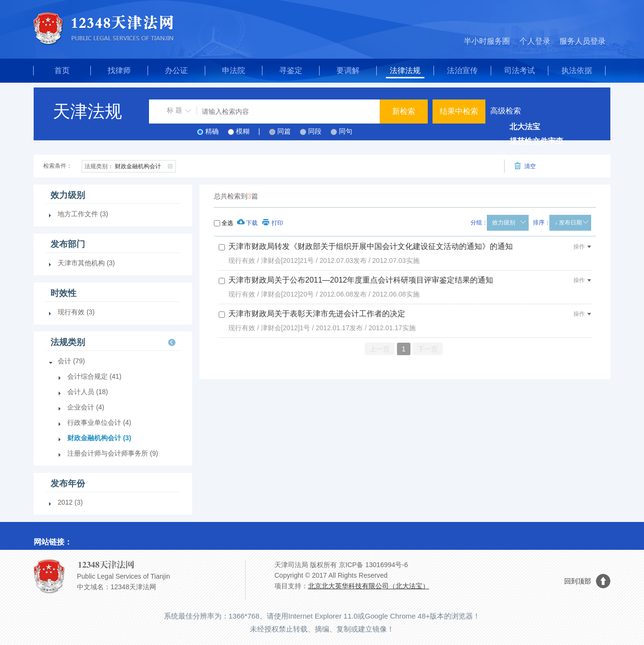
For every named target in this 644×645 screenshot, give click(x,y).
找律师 (119, 70)
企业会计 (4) (86, 407)
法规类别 (68, 342)
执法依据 (577, 70)
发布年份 (68, 484)
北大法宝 (525, 127)
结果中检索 (459, 111)
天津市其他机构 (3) (86, 263)
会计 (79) (71, 361)
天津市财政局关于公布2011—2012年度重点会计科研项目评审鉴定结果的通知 (361, 280)
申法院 (234, 70)
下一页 (428, 349)
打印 (273, 223)
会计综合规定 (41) (94, 376)
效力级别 (504, 223)
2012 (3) (70, 502)
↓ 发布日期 (568, 223)
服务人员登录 (582, 41)
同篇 (284, 131)
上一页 (380, 349)
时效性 (63, 293)
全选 (227, 223)
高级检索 (506, 111)
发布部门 (68, 244)
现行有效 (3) (76, 312)
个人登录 (535, 41)
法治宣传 (462, 70)
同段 (315, 131)
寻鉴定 (291, 70)
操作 (582, 247)
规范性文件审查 (536, 141)
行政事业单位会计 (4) (99, 422)
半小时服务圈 (487, 41)
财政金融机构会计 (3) (99, 438)
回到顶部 (578, 581)
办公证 (176, 70)
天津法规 (87, 111)
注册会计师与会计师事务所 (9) (113, 453)
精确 (212, 131)
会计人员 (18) (88, 392)
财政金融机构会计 (130, 165)
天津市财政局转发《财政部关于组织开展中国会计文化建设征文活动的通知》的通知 (371, 246)
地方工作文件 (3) (83, 214)
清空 (525, 166)
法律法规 (405, 70)
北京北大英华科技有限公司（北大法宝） (369, 586)
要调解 (348, 70)
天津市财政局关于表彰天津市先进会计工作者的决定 (317, 314)
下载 (247, 223)
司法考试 (520, 70)
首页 (62, 70)
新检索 (404, 111)
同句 (346, 131)
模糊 (243, 131)
